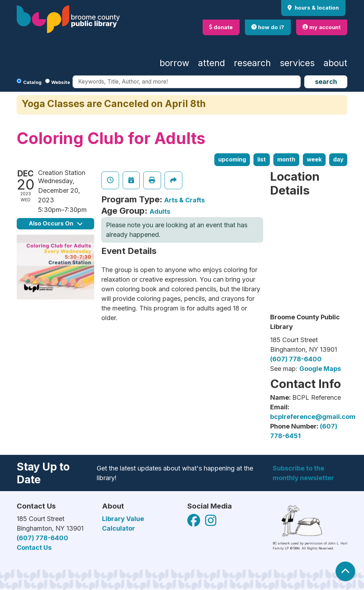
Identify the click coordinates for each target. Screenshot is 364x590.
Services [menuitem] (297, 63)
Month (286, 160)
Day (338, 160)
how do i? (268, 27)
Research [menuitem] (252, 63)
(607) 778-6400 (296, 359)
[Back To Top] (345, 571)
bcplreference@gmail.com (313, 417)
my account (322, 27)
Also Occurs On (55, 224)
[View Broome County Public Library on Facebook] (194, 523)
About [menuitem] (335, 63)
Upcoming (232, 160)
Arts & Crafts (184, 200)
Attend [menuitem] (212, 63)
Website (61, 82)
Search (326, 82)
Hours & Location (316, 8)
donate (221, 27)
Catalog (32, 82)
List (262, 160)
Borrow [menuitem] (174, 63)
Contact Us (34, 548)
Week (314, 160)
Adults (160, 211)
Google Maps (320, 369)
